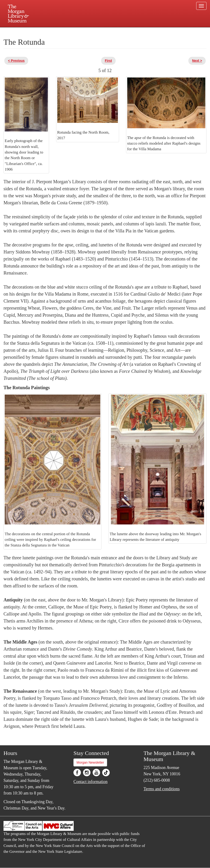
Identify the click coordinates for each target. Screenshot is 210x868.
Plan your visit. (49, 31)
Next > (197, 61)
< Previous (16, 61)
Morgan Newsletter (90, 762)
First (108, 61)
